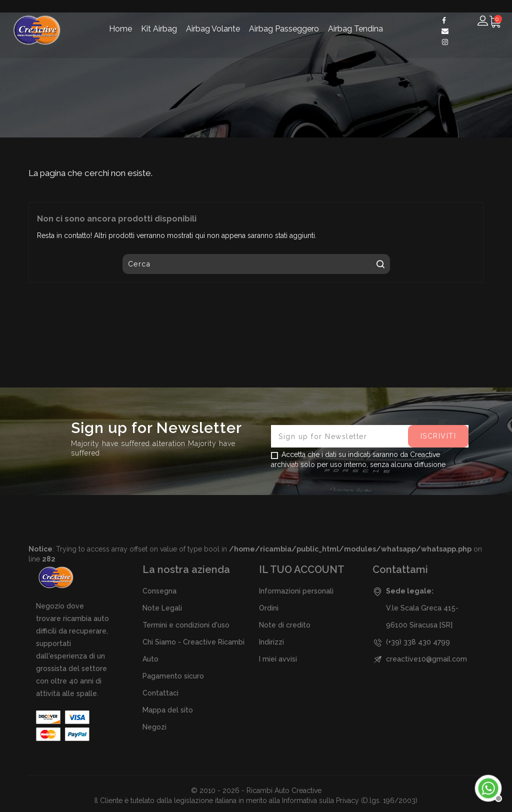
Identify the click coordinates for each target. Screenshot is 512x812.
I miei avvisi (278, 659)
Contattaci (160, 693)
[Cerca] (256, 264)
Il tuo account (302, 569)
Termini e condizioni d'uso (186, 625)
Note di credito (285, 625)
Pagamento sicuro (173, 676)
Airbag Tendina (355, 29)
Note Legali (162, 608)
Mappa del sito (168, 710)
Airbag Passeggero (284, 29)
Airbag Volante (213, 29)
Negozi (154, 727)
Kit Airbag (159, 29)
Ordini (269, 608)
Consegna (159, 591)
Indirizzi (271, 642)
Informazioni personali (296, 591)
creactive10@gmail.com (426, 659)
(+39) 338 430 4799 (418, 642)
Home (120, 29)
